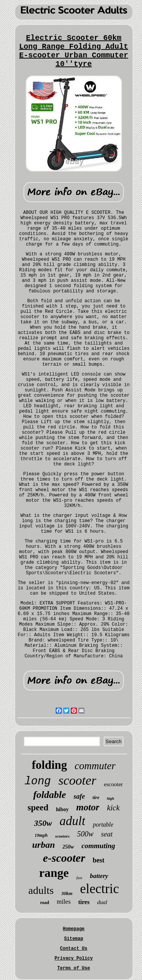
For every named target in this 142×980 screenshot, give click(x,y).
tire (96, 797)
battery (99, 876)
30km (67, 893)
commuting (98, 846)
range (54, 873)
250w (68, 847)
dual (102, 902)
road (45, 903)
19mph (41, 835)
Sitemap (73, 939)
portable (103, 825)
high (110, 798)
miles (64, 902)
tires (84, 902)
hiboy (62, 809)
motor (88, 807)
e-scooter (64, 858)
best (99, 860)
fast (80, 878)
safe (79, 796)
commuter (95, 766)
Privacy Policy (74, 958)
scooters (62, 836)
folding (49, 765)
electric (99, 889)
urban (44, 845)
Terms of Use (73, 968)
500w (85, 834)
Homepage (74, 929)
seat (107, 834)
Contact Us (73, 949)
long (38, 781)
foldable (50, 795)
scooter (77, 780)
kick (113, 808)
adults (41, 890)
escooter (113, 784)
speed (38, 808)
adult (72, 821)
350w (43, 823)
